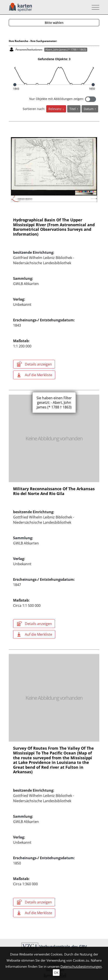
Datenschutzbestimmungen (81, 966)
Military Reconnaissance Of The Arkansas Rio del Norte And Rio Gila (54, 491)
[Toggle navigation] (94, 7)
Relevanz (55, 109)
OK (56, 973)
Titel (73, 109)
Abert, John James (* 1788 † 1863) (66, 50)
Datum (89, 109)
